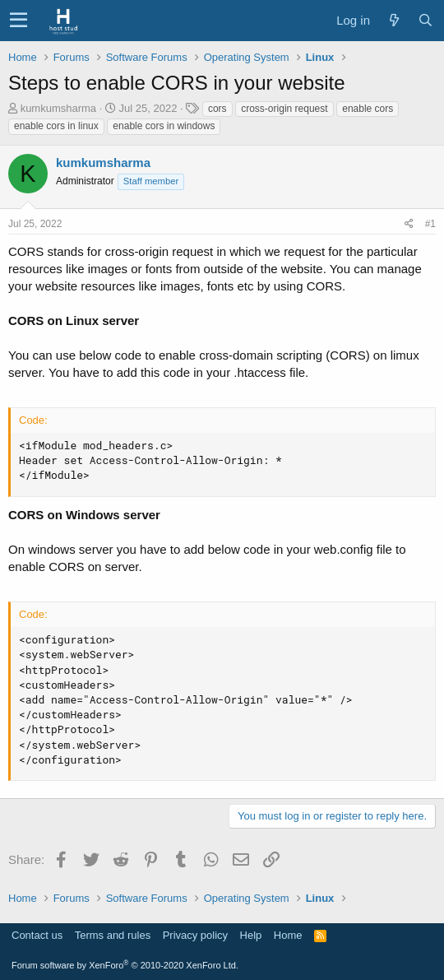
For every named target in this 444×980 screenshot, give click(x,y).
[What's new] (394, 20)
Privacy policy (195, 935)
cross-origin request (284, 109)
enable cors (368, 109)
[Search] (425, 20)
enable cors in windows (164, 126)
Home (288, 935)
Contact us (37, 935)
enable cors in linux (56, 126)
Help (251, 935)
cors (217, 109)
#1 (430, 224)
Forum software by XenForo (125, 965)
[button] (18, 21)
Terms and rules (113, 935)
